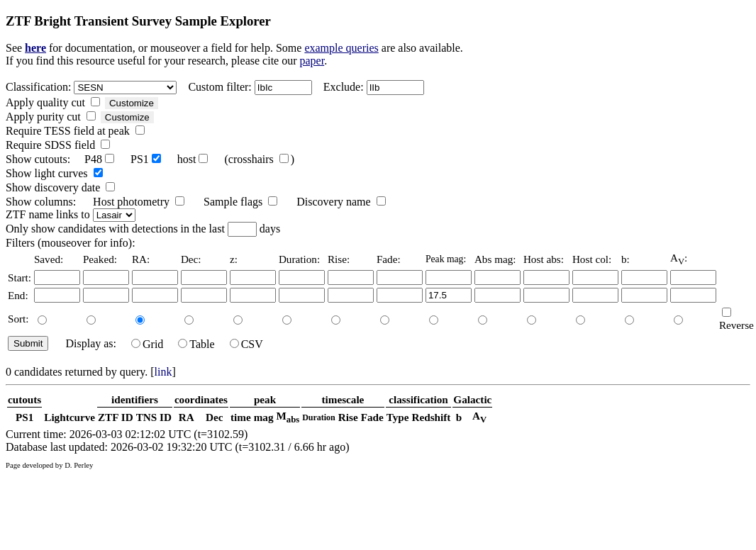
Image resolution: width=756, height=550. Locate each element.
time (241, 417)
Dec (214, 417)
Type (398, 417)
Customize (132, 103)
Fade (372, 417)
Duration (319, 417)
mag (264, 417)
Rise (348, 417)
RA (187, 417)
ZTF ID (116, 417)
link (163, 372)
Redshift (432, 417)
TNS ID (154, 417)
